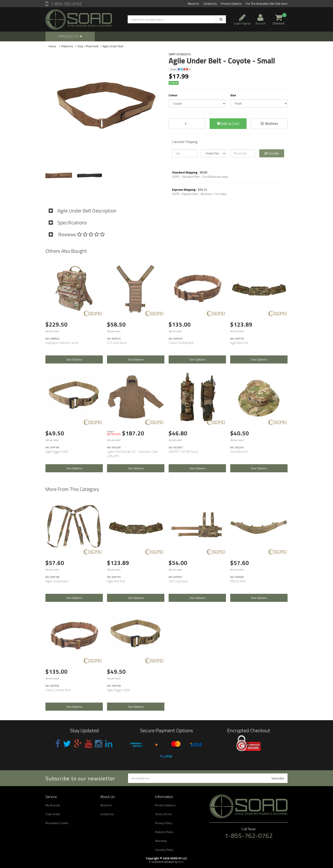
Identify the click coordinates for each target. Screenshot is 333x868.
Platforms (67, 46)
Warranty (161, 841)
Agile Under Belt (113, 46)
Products (70, 36)
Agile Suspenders (57, 581)
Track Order (53, 814)
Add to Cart (228, 124)
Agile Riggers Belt (57, 452)
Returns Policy (164, 832)
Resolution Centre (57, 823)
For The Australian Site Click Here (267, 3)
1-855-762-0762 (66, 4)
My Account (53, 805)
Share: (180, 69)
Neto (181, 862)
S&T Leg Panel (178, 581)
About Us (193, 3)
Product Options (231, 3)
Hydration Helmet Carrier (62, 343)
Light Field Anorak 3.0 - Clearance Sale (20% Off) (133, 454)
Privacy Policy (164, 823)
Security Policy (164, 850)
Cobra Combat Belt (181, 343)
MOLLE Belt (238, 581)
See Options (74, 359)
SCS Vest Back (117, 343)
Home (52, 46)
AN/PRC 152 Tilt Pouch (183, 452)
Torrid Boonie (239, 452)
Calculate (272, 153)
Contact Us (210, 3)
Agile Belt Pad (239, 343)
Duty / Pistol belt (88, 46)
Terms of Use (163, 814)
